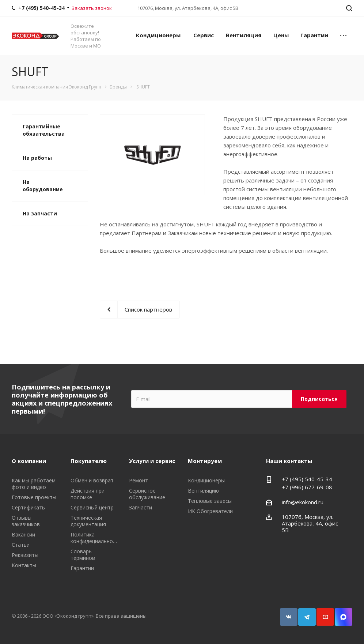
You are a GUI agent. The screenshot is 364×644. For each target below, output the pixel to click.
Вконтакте (285, 613)
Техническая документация (88, 521)
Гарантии (314, 35)
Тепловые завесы (210, 501)
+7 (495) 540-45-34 (307, 479)
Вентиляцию (203, 491)
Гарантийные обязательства (44, 130)
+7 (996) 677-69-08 (307, 487)
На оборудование (43, 186)
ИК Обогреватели (210, 511)
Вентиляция (244, 35)
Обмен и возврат (92, 480)
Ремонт (139, 480)
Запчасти (141, 507)
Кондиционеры (158, 35)
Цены (281, 35)
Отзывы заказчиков (26, 521)
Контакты (24, 565)
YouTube (322, 613)
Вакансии (23, 534)
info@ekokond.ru (303, 502)
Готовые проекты (34, 497)
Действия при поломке (88, 494)
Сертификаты (29, 507)
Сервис (204, 35)
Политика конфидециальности (96, 538)
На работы (37, 158)
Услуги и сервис (152, 461)
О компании (29, 461)
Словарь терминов (83, 555)
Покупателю (89, 461)
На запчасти (40, 213)
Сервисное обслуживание (147, 494)
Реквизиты (25, 555)
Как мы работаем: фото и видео (34, 484)
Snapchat (340, 613)
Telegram (304, 613)
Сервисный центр (92, 507)
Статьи (21, 545)
